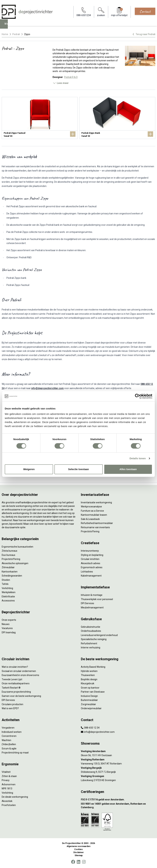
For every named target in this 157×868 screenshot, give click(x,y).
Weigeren (29, 469)
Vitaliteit (6, 772)
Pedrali (16, 34)
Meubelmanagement (92, 608)
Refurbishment (89, 643)
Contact (145, 11)
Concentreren (9, 736)
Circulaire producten (12, 704)
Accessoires (8, 601)
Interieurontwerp (90, 551)
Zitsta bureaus (9, 551)
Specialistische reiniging (94, 639)
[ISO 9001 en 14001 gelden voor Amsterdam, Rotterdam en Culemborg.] (118, 806)
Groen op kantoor (90, 688)
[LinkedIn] (78, 862)
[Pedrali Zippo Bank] (117, 118)
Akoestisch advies (91, 563)
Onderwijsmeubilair (91, 708)
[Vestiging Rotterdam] (118, 760)
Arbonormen (9, 784)
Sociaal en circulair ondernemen (19, 671)
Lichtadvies (87, 572)
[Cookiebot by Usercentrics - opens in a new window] (137, 396)
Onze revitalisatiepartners (16, 683)
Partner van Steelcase (93, 692)
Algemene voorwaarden (78, 846)
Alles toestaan (128, 469)
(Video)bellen (9, 744)
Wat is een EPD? (10, 708)
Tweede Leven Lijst (12, 679)
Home (5, 34)
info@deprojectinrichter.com (47, 388)
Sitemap (79, 855)
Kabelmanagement (91, 576)
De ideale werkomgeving (15, 797)
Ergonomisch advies (92, 567)
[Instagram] (84, 862)
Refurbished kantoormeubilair (97, 523)
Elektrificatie (8, 597)
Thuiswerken (88, 675)
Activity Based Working (93, 667)
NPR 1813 (7, 789)
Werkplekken (9, 592)
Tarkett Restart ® (11, 688)
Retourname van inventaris (95, 527)
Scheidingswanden (12, 576)
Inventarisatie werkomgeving (96, 502)
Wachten (6, 740)
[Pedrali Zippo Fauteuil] (40, 118)
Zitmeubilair (8, 567)
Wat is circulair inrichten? (15, 667)
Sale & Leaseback (90, 519)
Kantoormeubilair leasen (94, 515)
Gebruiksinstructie (91, 627)
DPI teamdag (9, 632)
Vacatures (7, 628)
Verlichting (7, 588)
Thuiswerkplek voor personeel (97, 599)
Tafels (5, 584)
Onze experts (9, 620)
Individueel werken (12, 732)
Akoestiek (7, 801)
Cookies (78, 849)
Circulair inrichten (90, 559)
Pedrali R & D (71, 77)
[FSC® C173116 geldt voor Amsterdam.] (118, 800)
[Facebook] (73, 862)
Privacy (6, 780)
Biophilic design (89, 679)
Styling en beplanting (92, 555)
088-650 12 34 (90, 728)
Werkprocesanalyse (91, 507)
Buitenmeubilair (89, 700)
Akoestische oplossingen (15, 563)
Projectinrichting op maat (15, 753)
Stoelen (6, 580)
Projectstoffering (11, 559)
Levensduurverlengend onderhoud (99, 635)
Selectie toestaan (79, 469)
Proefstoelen (9, 805)
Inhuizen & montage (92, 595)
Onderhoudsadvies (91, 631)
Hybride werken (89, 671)
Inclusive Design (89, 696)
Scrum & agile (9, 749)
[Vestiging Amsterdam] (118, 751)
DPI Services (87, 603)
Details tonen (138, 458)
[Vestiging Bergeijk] (118, 768)
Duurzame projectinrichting (16, 692)
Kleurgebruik (88, 683)
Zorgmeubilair (88, 704)
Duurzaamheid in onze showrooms (20, 675)
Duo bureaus (8, 555)
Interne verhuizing (91, 648)
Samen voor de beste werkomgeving (21, 696)
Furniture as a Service (92, 511)
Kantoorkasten (10, 572)
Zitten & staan (9, 776)
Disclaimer (79, 852)
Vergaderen (8, 728)
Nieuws (6, 624)
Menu (9, 26)
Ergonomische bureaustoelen (17, 547)
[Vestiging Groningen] (118, 776)
